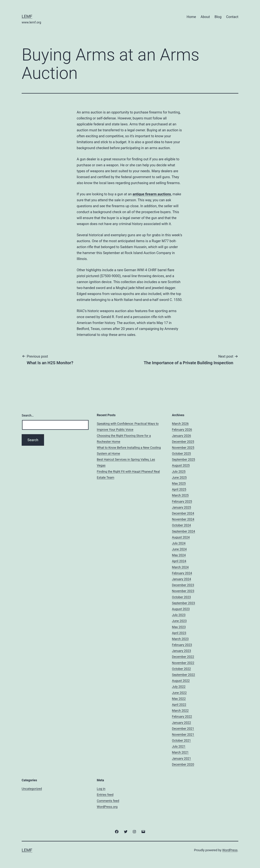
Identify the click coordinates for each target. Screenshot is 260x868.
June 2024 (179, 549)
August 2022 (181, 681)
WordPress (230, 850)
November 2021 (183, 734)
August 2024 (181, 537)
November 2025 (183, 448)
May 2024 (179, 555)
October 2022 (181, 669)
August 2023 (181, 609)
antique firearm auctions (152, 194)
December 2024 (183, 513)
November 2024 (183, 519)
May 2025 (179, 483)
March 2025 (180, 495)
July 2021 (179, 746)
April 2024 (179, 561)
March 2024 (180, 567)
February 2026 (182, 430)
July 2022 (179, 687)
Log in (101, 789)
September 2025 (183, 459)
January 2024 (181, 579)
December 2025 (183, 442)
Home (191, 17)
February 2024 (182, 573)
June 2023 (179, 621)
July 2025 (179, 472)
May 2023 (179, 627)
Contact (232, 17)
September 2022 (183, 675)
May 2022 (179, 699)
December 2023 (183, 585)
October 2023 (181, 597)
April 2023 (179, 633)
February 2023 (182, 645)
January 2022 (181, 723)
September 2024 (183, 531)
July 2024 (179, 543)
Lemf (27, 16)
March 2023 (180, 639)
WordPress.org (107, 807)
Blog (218, 17)
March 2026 (180, 424)
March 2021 (180, 752)
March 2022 (180, 711)
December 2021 (183, 729)
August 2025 (181, 465)
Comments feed (108, 801)
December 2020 (183, 764)
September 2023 (183, 603)
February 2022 (182, 716)
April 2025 (179, 489)
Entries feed (105, 795)
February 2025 (182, 501)
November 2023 (183, 591)
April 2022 (179, 705)
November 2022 (183, 663)
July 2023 (179, 615)
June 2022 (179, 693)
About (205, 17)
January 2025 (181, 507)
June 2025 (179, 477)
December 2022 (183, 657)
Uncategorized (32, 789)
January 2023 (181, 651)
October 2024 (181, 525)
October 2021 (181, 740)
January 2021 (181, 758)
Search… (28, 415)
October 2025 (181, 453)
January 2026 (181, 436)
